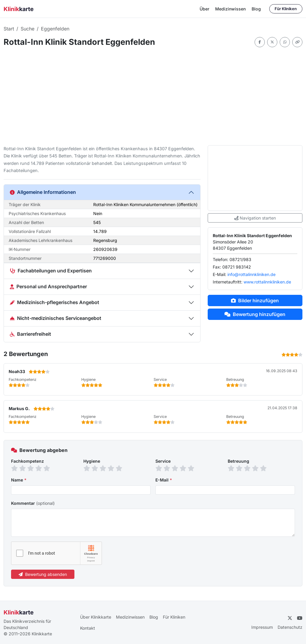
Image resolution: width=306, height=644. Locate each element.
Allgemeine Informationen (43, 192)
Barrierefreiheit (30, 334)
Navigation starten (255, 218)
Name (19, 480)
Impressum (262, 627)
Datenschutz (290, 627)
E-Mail (164, 480)
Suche (27, 29)
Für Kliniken (286, 9)
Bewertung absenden (43, 574)
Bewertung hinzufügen (255, 314)
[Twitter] (290, 618)
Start (9, 29)
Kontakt (88, 628)
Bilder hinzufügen (255, 300)
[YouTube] (300, 618)
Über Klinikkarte (96, 617)
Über (204, 9)
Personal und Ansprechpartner (48, 286)
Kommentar (33, 503)
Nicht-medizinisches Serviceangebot (56, 318)
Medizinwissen (230, 9)
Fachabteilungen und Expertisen (51, 271)
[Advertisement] (153, 96)
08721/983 (240, 259)
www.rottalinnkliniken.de (267, 282)
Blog (256, 9)
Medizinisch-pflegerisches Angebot (55, 302)
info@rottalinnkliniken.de (251, 274)
